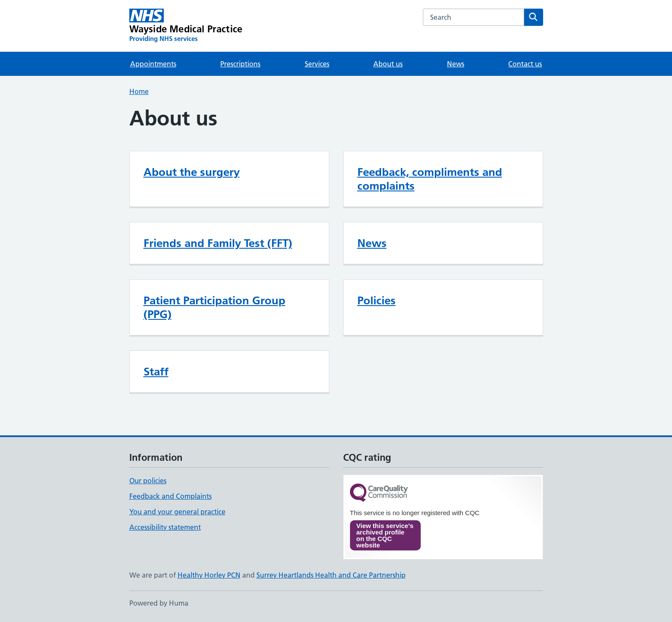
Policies (377, 300)
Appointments (153, 64)
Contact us (525, 64)
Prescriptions (240, 64)
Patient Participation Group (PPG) (214, 307)
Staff (156, 372)
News (456, 64)
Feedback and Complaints (170, 496)
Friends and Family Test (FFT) (218, 243)
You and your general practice (177, 512)
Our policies (148, 481)
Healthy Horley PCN (209, 575)
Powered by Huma (159, 603)
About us (388, 64)
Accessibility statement (165, 527)
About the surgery (192, 172)
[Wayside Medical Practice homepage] (186, 26)
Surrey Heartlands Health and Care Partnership (331, 575)
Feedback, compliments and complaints (430, 179)
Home (139, 91)
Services (317, 64)
